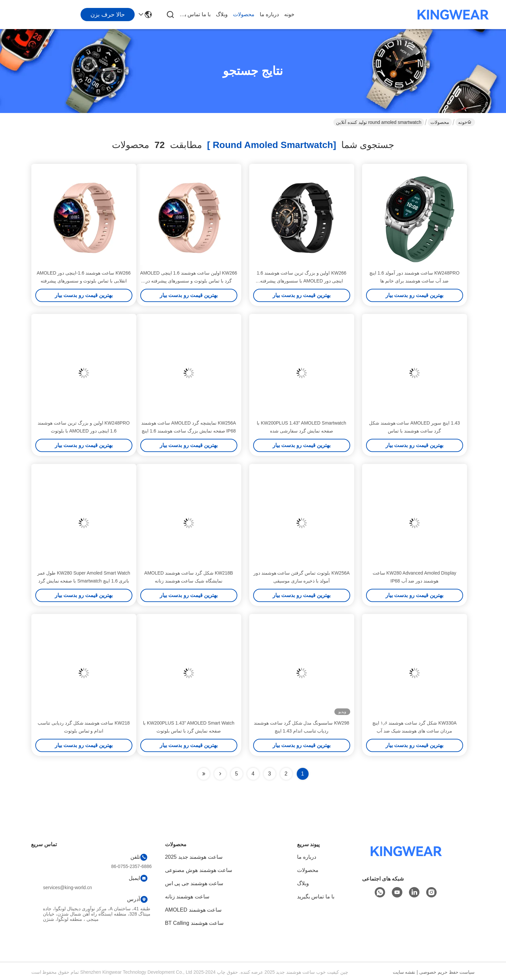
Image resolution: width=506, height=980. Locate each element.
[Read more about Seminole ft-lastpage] (204, 774)
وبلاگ (222, 14)
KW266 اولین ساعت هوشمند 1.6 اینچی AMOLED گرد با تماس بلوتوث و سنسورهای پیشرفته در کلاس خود (189, 281)
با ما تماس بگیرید (195, 14)
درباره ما (269, 14)
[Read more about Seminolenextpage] (220, 774)
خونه (289, 14)
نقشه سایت (404, 972)
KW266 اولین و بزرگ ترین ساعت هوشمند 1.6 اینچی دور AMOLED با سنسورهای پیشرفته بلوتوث (302, 281)
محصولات (244, 14)
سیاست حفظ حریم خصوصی (447, 972)
